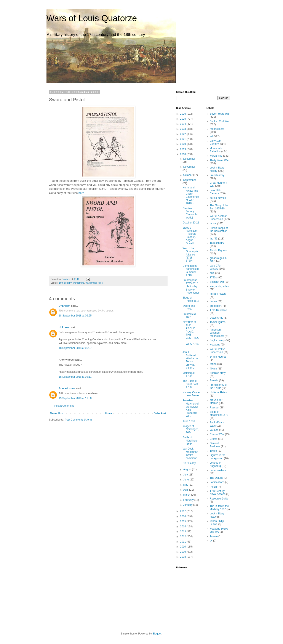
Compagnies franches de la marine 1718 (191, 271)
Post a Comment (64, 406)
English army (217, 340)
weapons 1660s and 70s (219, 530)
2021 (183, 139)
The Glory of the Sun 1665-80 (219, 207)
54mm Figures (218, 357)
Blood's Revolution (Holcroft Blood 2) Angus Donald (190, 236)
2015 (183, 521)
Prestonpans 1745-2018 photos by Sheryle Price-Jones (191, 286)
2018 (183, 154)
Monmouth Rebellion (216, 150)
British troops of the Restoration (219, 230)
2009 (183, 552)
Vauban (214, 430)
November (189, 167)
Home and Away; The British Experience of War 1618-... (191, 195)
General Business (215, 445)
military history (218, 294)
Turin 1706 (189, 421)
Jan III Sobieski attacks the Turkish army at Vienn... (190, 360)
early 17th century (215, 267)
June (186, 480)
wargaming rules (94, 283)
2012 (183, 536)
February (189, 500)
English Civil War (219, 121)
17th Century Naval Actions (218, 493)
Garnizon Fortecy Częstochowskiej (190, 213)
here (81, 193)
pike (212, 273)
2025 (183, 119)
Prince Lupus (67, 389)
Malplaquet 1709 (189, 374)
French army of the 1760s (218, 386)
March (187, 495)
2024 (183, 124)
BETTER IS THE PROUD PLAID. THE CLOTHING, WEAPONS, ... (191, 335)
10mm (213, 451)
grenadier (215, 306)
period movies (218, 198)
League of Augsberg (215, 464)
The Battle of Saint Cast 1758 (190, 384)
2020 (183, 144)
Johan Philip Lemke (217, 523)
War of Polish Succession (217, 351)
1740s (213, 278)
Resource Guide (219, 499)
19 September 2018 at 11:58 (75, 398)
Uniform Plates (218, 392)
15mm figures (218, 322)
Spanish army (218, 373)
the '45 (214, 239)
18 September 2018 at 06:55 (75, 316)
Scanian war (217, 282)
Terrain (214, 536)
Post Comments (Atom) (78, 420)
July (186, 475)
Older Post (160, 413)
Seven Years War (220, 114)
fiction (213, 364)
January (188, 505)
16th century (65, 283)
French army (217, 175)
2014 (183, 527)
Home (109, 413)
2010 (183, 547)
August (188, 469)
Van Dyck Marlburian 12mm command (190, 453)
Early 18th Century (216, 142)
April (186, 490)
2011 (183, 542)
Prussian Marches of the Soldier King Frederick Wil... (190, 408)
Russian (214, 408)
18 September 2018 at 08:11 (75, 377)
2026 (183, 114)
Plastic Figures (218, 251)
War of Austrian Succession (219, 218)
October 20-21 (191, 223)
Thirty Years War (219, 160)
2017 (183, 511)
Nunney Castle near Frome (191, 394)
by (211, 541)
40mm (213, 369)
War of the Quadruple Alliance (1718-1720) (190, 255)
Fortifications (217, 482)
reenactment (217, 129)
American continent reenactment (217, 333)
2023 (183, 129)
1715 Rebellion (218, 310)
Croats (213, 439)
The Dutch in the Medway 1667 (219, 507)
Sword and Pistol (189, 307)
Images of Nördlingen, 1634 (191, 429)
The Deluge (216, 478)
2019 (183, 149)
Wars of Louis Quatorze (92, 18)
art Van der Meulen (216, 401)
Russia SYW (217, 434)
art (211, 136)
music (213, 223)
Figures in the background (218, 457)
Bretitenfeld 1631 (189, 316)
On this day (189, 463)
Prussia (214, 381)
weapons (215, 345)
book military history (217, 169)
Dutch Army (216, 318)
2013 (183, 532)
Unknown (65, 306)
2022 (183, 134)
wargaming (79, 283)
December (189, 159)
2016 (183, 516)
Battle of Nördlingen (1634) (190, 441)
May (186, 485)
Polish (213, 487)
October (188, 175)
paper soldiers (218, 470)
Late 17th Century (215, 192)
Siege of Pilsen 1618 (191, 299)
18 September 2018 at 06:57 (75, 348)
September (189, 180)
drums (213, 301)
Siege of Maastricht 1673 (219, 413)
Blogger (157, 634)
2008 (183, 557)
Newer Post (57, 413)
